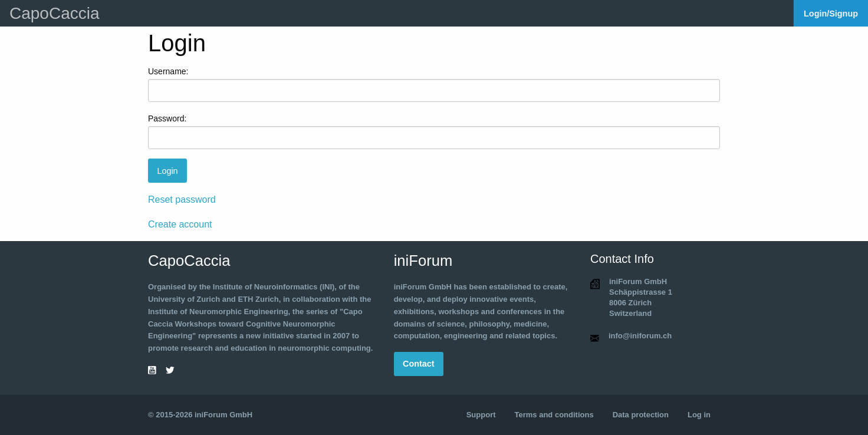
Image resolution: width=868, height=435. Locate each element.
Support (481, 415)
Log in (699, 415)
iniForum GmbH (223, 415)
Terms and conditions (554, 415)
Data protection (641, 415)
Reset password (182, 200)
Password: (167, 118)
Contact (419, 364)
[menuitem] (831, 13)
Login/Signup (831, 14)
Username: (168, 71)
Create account (180, 224)
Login (167, 171)
